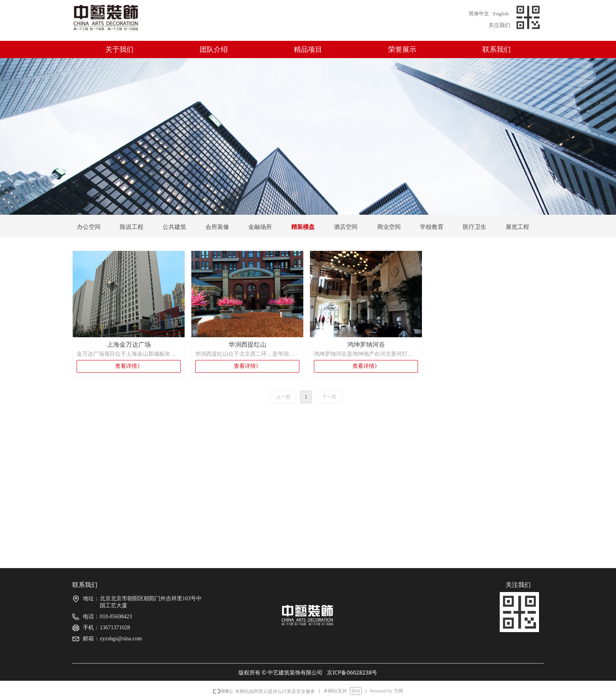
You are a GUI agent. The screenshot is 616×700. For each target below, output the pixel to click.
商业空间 (389, 227)
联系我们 (497, 49)
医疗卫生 (475, 227)
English (501, 14)
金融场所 (260, 227)
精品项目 (308, 49)
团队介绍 (214, 49)
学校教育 (432, 227)
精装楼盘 (303, 227)
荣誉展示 (402, 49)
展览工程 (517, 227)
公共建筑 (174, 227)
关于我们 (119, 49)
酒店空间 (346, 227)
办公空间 (89, 227)
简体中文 (479, 14)
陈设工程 (132, 227)
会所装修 (217, 227)
